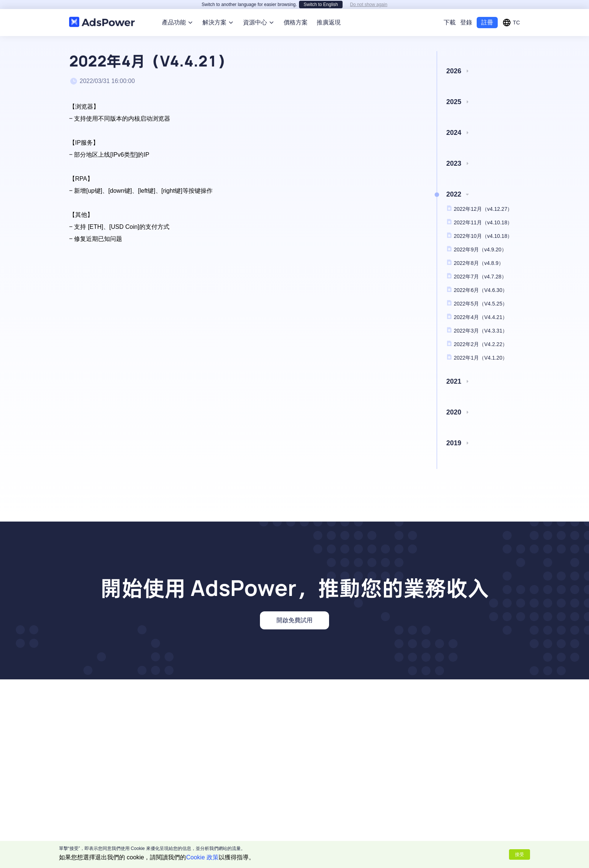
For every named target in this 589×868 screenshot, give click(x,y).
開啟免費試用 (294, 611)
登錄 (466, 13)
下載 (450, 13)
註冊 (487, 13)
